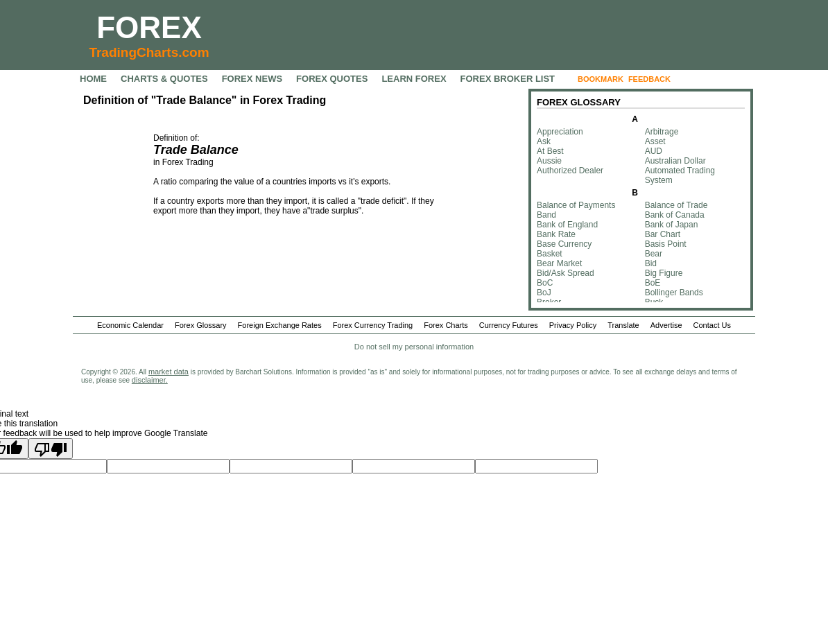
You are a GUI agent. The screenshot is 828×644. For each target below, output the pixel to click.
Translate (623, 325)
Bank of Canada (675, 215)
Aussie (549, 161)
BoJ (544, 293)
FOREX (149, 27)
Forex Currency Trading (373, 325)
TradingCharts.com (149, 52)
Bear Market (559, 263)
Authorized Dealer (570, 171)
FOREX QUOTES (332, 79)
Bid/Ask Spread (566, 273)
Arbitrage (662, 132)
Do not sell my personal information (414, 347)
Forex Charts (446, 325)
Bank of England (567, 225)
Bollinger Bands (674, 293)
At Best (550, 151)
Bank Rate (556, 234)
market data (169, 372)
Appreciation (560, 132)
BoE (653, 283)
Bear (654, 254)
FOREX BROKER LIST (508, 79)
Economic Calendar (130, 325)
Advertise (666, 325)
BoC (545, 283)
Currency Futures (509, 325)
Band (546, 215)
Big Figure (664, 273)
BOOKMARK (601, 79)
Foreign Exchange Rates (280, 325)
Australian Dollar (675, 161)
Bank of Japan (672, 225)
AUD (654, 151)
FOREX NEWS (252, 79)
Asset (655, 141)
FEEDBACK (649, 79)
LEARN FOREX (414, 79)
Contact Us (712, 325)
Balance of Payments (576, 205)
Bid (651, 263)
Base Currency (564, 244)
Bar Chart (663, 234)
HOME (93, 79)
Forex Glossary (201, 325)
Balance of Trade (676, 205)
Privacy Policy (573, 325)
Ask (544, 141)
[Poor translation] (51, 449)
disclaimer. (150, 380)
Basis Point (666, 244)
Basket (550, 254)
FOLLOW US (705, 79)
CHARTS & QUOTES (164, 79)
